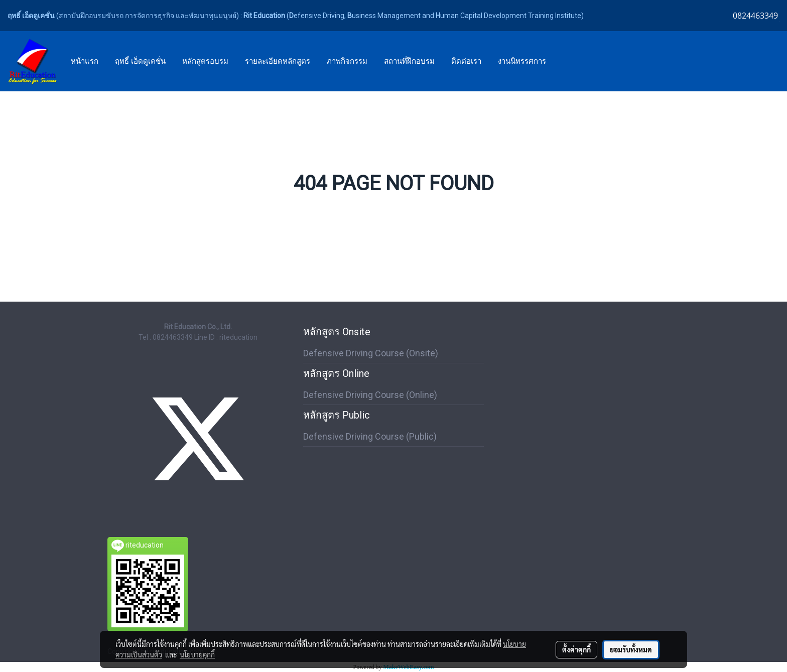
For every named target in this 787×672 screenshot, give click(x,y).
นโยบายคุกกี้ (197, 654)
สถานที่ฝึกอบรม (409, 61)
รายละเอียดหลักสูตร (278, 61)
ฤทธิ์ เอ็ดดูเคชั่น (140, 61)
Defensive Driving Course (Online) (370, 395)
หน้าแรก (85, 61)
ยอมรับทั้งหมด (631, 649)
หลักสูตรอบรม (205, 61)
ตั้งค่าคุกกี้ (576, 649)
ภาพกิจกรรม (347, 61)
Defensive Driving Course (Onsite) (371, 353)
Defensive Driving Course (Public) (370, 436)
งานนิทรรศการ (522, 61)
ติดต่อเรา (466, 61)
